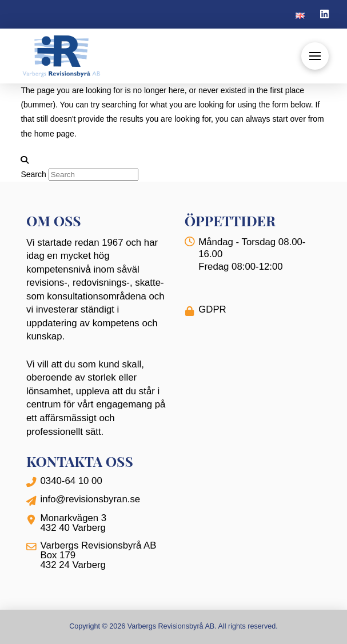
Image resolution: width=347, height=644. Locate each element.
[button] (315, 56)
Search (33, 174)
